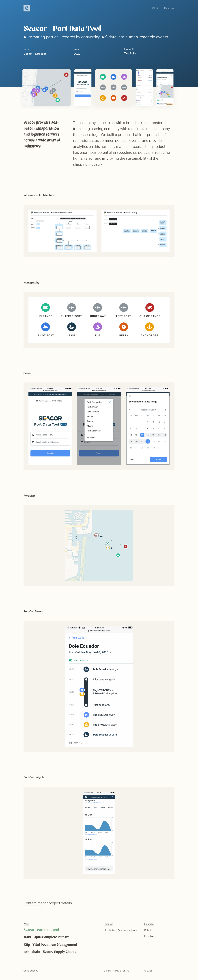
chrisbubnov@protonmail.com (120, 930)
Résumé (169, 8)
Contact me (33, 903)
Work (155, 8)
